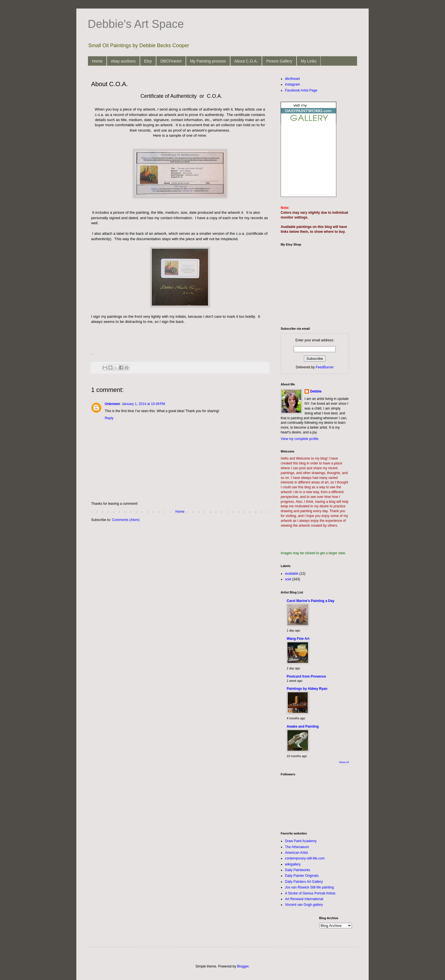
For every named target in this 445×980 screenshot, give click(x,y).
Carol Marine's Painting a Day (310, 601)
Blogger (243, 966)
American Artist (296, 853)
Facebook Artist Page (301, 90)
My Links (309, 61)
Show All (344, 762)
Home (97, 61)
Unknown (112, 404)
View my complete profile (300, 439)
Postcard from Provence (306, 676)
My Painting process (208, 61)
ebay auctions (123, 61)
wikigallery (293, 864)
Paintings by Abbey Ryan (307, 689)
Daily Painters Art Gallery (304, 882)
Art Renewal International (304, 899)
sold (288, 579)
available (292, 574)
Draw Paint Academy (301, 841)
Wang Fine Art (298, 639)
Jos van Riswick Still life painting (309, 887)
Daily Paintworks (298, 870)
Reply (109, 418)
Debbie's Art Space (136, 24)
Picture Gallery (279, 61)
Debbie (316, 391)
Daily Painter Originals (302, 876)
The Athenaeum (297, 847)
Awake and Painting (303, 726)
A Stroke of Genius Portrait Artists (310, 893)
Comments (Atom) (126, 520)
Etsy (148, 61)
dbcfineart (292, 79)
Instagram (292, 84)
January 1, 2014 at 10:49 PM (143, 404)
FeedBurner (325, 367)
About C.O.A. (246, 61)
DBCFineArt (171, 61)
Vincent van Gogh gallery (304, 905)
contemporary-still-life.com (305, 858)
